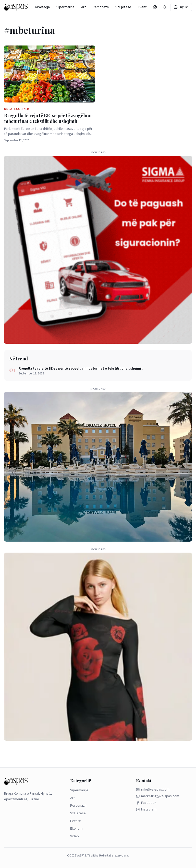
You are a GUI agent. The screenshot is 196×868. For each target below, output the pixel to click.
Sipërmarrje (65, 7)
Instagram (146, 809)
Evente (143, 7)
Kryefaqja (42, 7)
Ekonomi (77, 829)
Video (75, 836)
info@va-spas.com (153, 790)
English (181, 7)
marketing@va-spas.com (158, 796)
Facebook (146, 803)
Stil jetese (123, 7)
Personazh (101, 7)
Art (84, 7)
